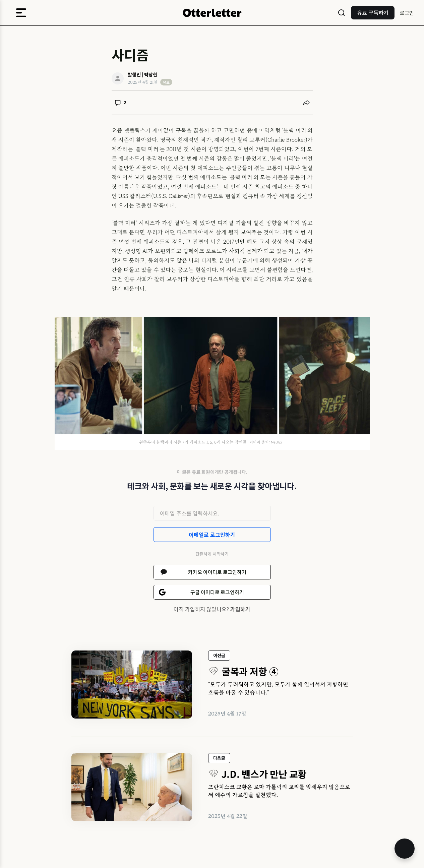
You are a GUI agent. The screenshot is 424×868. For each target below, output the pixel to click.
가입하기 (240, 609)
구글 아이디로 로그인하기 (217, 592)
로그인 (407, 13)
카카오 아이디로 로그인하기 (217, 572)
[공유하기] (306, 103)
